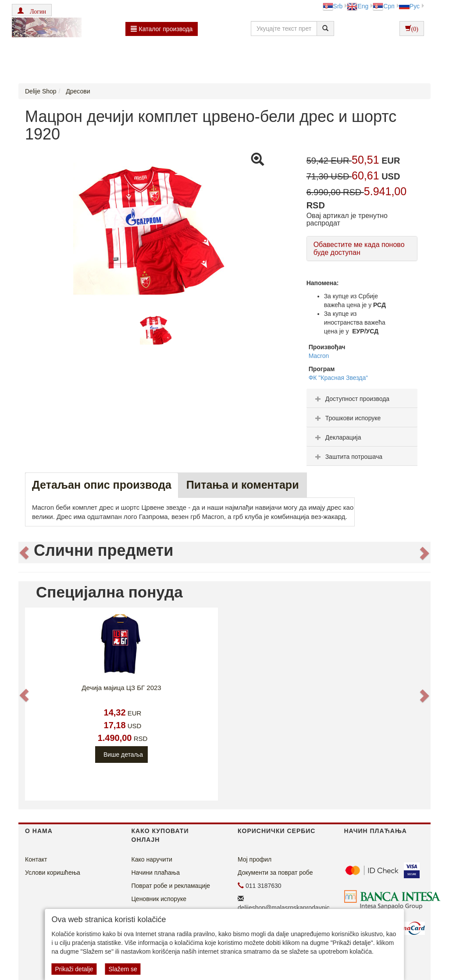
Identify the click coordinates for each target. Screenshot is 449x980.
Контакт (36, 859)
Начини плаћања (156, 873)
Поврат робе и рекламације (171, 886)
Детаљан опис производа (102, 485)
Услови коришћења (53, 873)
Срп (383, 6)
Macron (319, 356)
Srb (333, 6)
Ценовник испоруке (159, 899)
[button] (32, 10)
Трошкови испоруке (347, 418)
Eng (358, 6)
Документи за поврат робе (275, 873)
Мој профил (255, 859)
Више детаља (123, 755)
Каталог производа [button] (162, 29)
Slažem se (123, 969)
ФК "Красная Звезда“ (338, 378)
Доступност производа (351, 399)
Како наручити (152, 859)
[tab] (362, 398)
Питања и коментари (243, 485)
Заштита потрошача (348, 457)
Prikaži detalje (74, 969)
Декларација (337, 437)
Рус (409, 6)
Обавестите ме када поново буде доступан (359, 249)
